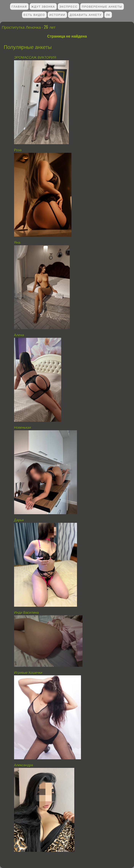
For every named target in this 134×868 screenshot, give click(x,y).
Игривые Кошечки (28, 673)
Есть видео (34, 15)
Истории (57, 15)
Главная (19, 6)
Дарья (19, 520)
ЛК (108, 15)
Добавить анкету (86, 15)
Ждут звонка (43, 6)
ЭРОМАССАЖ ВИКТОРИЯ (35, 58)
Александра (24, 765)
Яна (17, 243)
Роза (18, 150)
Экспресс (68, 6)
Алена (19, 335)
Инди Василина (27, 613)
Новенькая (23, 428)
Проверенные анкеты (102, 6)
